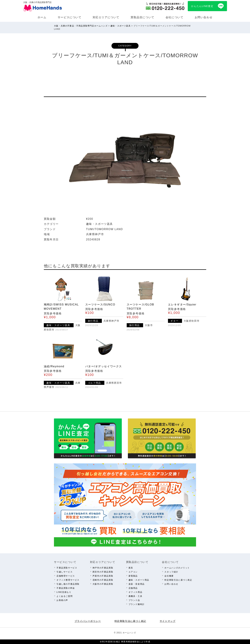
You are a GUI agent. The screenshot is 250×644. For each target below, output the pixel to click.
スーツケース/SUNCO (100, 305)
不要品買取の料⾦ (66, 588)
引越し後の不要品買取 (68, 584)
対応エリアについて (106, 17)
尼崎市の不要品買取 (103, 580)
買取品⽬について (143, 17)
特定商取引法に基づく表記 (178, 580)
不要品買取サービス (67, 568)
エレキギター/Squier (182, 305)
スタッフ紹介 (171, 572)
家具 (131, 568)
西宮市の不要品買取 (103, 572)
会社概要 (169, 576)
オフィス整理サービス (68, 580)
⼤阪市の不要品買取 (103, 584)
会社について (175, 17)
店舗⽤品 (133, 588)
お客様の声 (62, 600)
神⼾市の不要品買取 (103, 568)
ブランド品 (134, 600)
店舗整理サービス (66, 576)
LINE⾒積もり (64, 592)
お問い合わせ (204, 17)
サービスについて (70, 17)
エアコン (133, 572)
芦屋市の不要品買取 (103, 576)
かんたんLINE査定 (202, 6)
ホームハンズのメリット (177, 568)
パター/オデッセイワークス (104, 366)
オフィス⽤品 (135, 592)
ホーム (42, 17)
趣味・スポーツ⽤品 (139, 580)
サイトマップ (168, 621)
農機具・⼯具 (135, 596)
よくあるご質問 (65, 596)
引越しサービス (65, 572)
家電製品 (133, 576)
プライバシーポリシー (88, 621)
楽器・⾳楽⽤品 (137, 584)
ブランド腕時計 (137, 604)
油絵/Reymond (54, 366)
